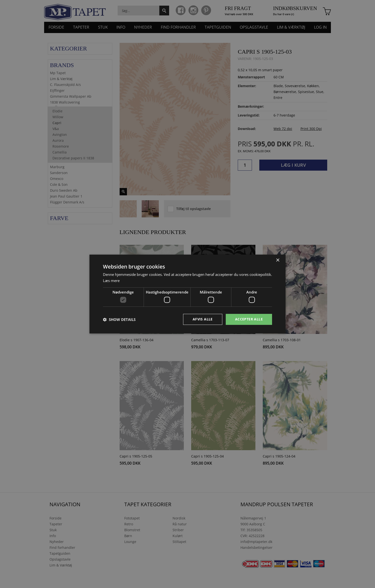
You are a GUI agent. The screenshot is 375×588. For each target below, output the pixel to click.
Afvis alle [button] (203, 319)
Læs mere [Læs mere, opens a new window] (111, 281)
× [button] (278, 260)
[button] (119, 319)
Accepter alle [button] (249, 319)
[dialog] (187, 294)
